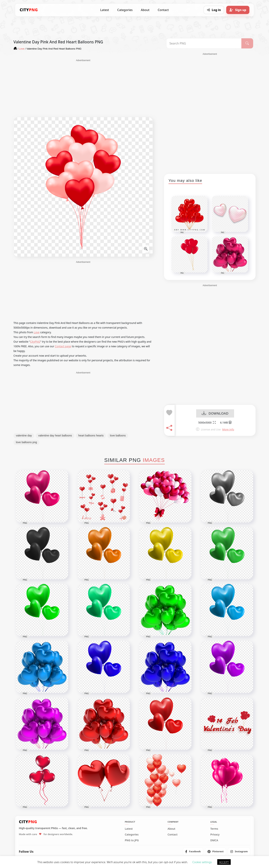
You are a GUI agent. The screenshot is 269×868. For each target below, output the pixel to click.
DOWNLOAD (215, 414)
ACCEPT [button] (224, 862)
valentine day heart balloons (55, 435)
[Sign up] (238, 10)
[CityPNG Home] (29, 10)
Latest (105, 10)
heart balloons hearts (91, 435)
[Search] (247, 43)
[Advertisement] (83, 88)
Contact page (63, 346)
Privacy (215, 835)
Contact (163, 10)
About (145, 10)
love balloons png (26, 442)
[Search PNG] (204, 43)
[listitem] (193, 852)
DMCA (214, 840)
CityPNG (35, 342)
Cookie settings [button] (202, 862)
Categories (125, 10)
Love (37, 332)
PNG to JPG (132, 840)
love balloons (118, 435)
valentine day (24, 435)
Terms (214, 829)
